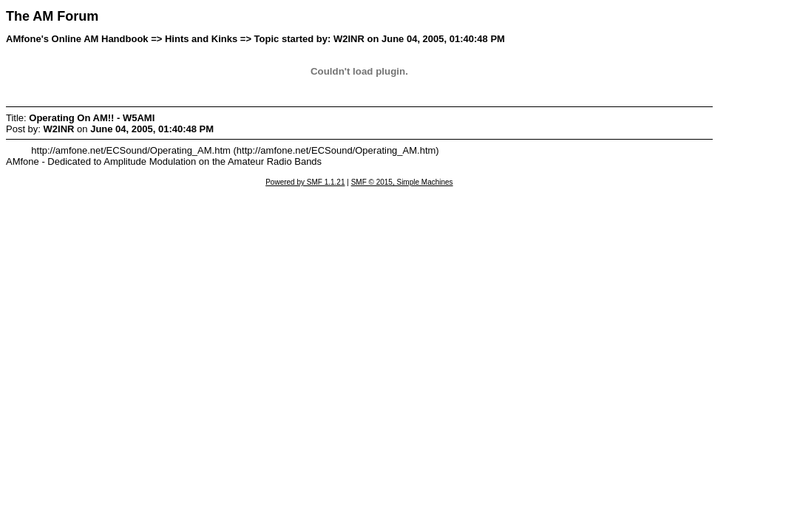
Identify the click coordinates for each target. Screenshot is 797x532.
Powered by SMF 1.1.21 (305, 182)
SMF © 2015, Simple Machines (402, 182)
